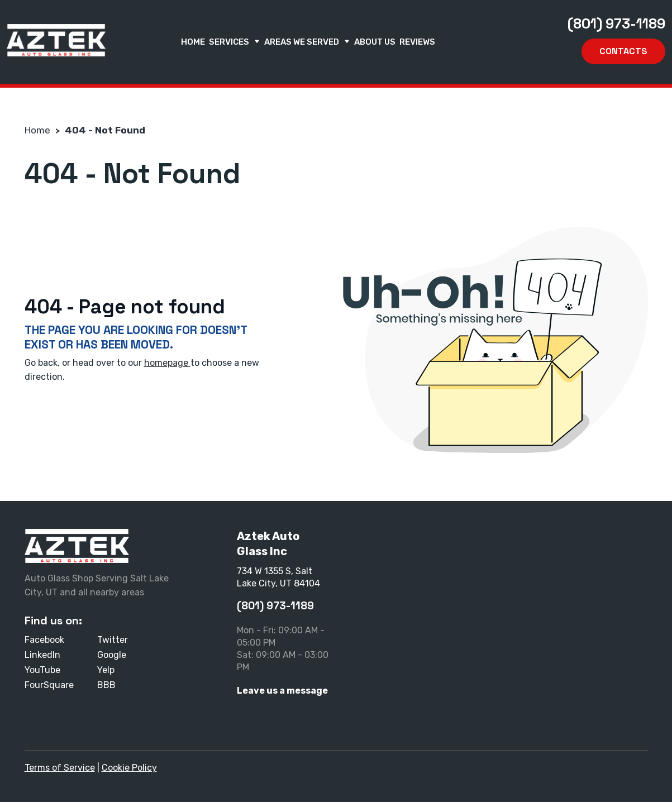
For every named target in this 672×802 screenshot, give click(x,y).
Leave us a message (282, 691)
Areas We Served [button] (307, 42)
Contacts (623, 51)
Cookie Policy (129, 768)
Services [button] (235, 42)
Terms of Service (60, 768)
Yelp (106, 670)
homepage (167, 363)
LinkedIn (42, 655)
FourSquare (49, 685)
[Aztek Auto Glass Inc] (56, 40)
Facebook (44, 640)
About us (375, 42)
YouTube (42, 670)
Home (193, 42)
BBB (106, 685)
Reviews (417, 42)
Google (112, 655)
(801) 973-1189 (616, 23)
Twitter (113, 640)
